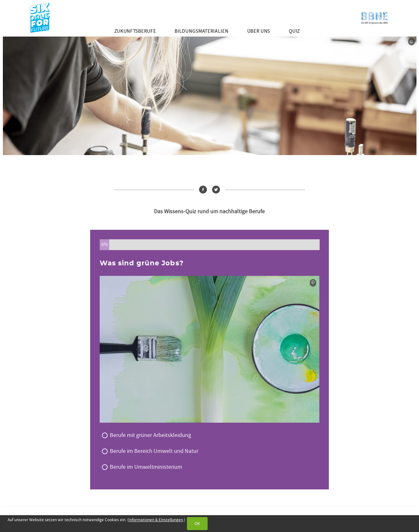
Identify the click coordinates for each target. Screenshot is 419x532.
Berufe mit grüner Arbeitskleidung (150, 435)
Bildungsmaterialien (201, 31)
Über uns (259, 31)
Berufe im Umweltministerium (146, 467)
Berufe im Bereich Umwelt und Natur (154, 451)
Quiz (294, 31)
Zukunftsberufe (135, 31)
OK (197, 524)
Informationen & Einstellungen (156, 520)
